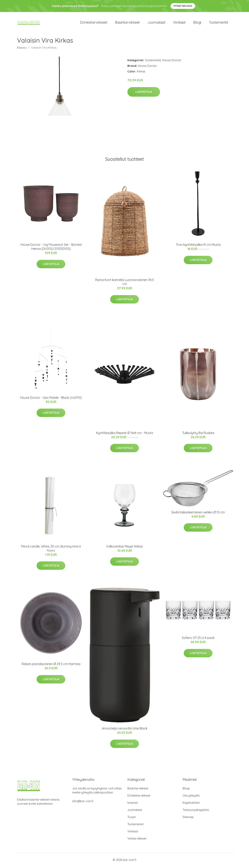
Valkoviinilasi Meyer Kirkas (124, 548)
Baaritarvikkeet (127, 23)
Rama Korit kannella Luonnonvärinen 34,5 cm (124, 283)
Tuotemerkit (219, 23)
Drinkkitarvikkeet (94, 23)
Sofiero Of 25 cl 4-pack (198, 639)
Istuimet (133, 804)
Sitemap (188, 819)
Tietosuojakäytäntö (196, 811)
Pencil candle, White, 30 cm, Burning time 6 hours (51, 550)
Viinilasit (179, 23)
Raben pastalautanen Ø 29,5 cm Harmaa (51, 665)
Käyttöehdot (191, 804)
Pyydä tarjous (183, 6)
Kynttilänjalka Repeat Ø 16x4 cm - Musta (124, 434)
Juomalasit (156, 23)
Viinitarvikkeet (137, 840)
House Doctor (172, 62)
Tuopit (131, 819)
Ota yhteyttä (191, 797)
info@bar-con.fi (83, 803)
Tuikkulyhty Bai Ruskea (198, 434)
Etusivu (22, 49)
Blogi (197, 23)
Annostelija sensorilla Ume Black (125, 730)
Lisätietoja (144, 93)
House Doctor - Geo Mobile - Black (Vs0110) (51, 399)
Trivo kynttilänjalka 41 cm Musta (198, 246)
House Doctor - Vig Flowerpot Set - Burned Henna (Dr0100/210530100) (51, 248)
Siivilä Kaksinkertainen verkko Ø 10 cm (198, 514)
